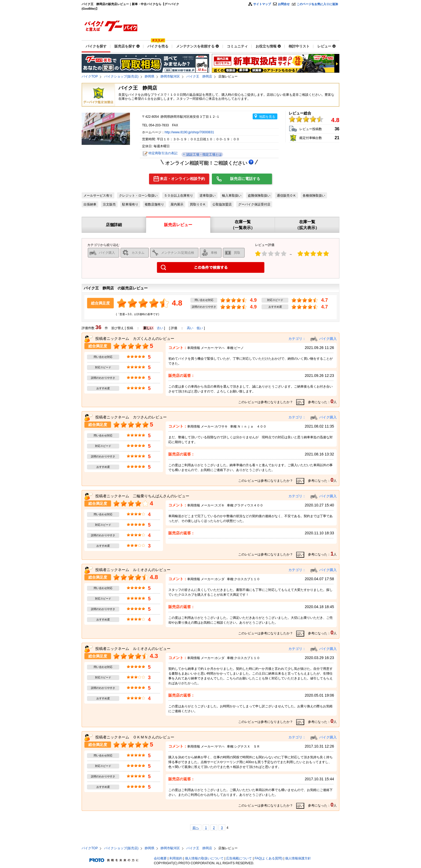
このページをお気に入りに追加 (317, 4)
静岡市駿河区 (170, 76)
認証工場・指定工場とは (203, 155)
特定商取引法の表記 (163, 153)
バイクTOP (90, 76)
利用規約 (176, 858)
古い (160, 328)
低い (200, 328)
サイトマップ (262, 4)
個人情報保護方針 (298, 858)
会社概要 (160, 858)
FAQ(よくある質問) (268, 858)
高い (190, 328)
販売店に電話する (245, 179)
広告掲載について (239, 858)
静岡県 (150, 76)
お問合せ (284, 4)
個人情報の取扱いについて (204, 858)
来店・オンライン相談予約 (182, 179)
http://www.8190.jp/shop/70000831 (189, 132)
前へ (196, 828)
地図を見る (267, 117)
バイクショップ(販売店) (121, 76)
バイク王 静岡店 (199, 76)
